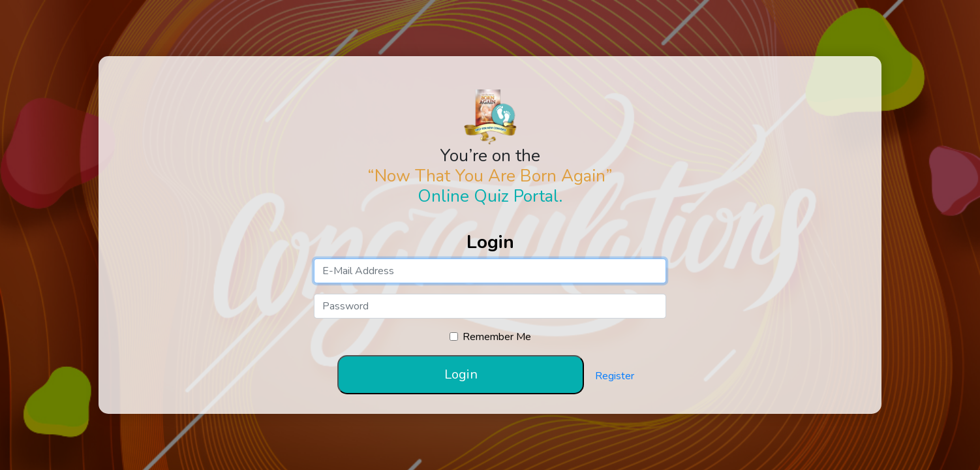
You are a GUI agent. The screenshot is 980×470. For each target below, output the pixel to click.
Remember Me (497, 337)
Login (461, 374)
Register (615, 376)
